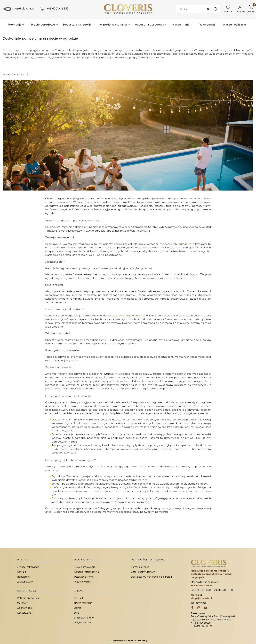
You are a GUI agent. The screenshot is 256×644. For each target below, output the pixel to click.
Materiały (22, 603)
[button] (216, 9)
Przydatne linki (82, 623)
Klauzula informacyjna (86, 572)
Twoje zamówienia (84, 567)
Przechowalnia (82, 582)
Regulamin (23, 577)
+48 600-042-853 (202, 585)
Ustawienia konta (84, 577)
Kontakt (22, 572)
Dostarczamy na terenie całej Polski (151, 577)
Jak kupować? (25, 582)
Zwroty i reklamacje (28, 567)
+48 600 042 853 (58, 9)
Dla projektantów (84, 618)
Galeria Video (24, 608)
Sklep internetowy (127, 641)
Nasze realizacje (83, 603)
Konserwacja (24, 613)
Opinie (78, 608)
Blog (77, 613)
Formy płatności (140, 567)
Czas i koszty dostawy (143, 572)
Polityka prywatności (29, 598)
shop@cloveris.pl (23, 9)
